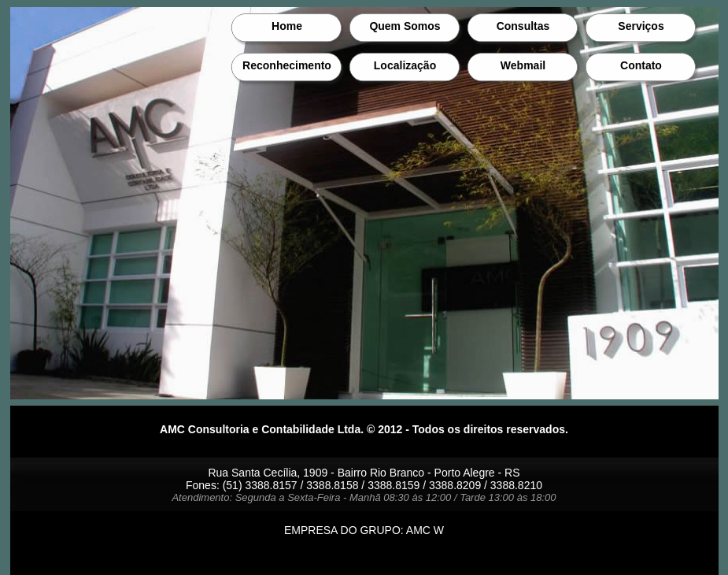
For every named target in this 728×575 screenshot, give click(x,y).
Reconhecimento (287, 65)
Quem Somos (405, 26)
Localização (405, 65)
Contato (641, 65)
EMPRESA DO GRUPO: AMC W (364, 530)
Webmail (523, 65)
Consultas (523, 26)
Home (287, 26)
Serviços (641, 26)
